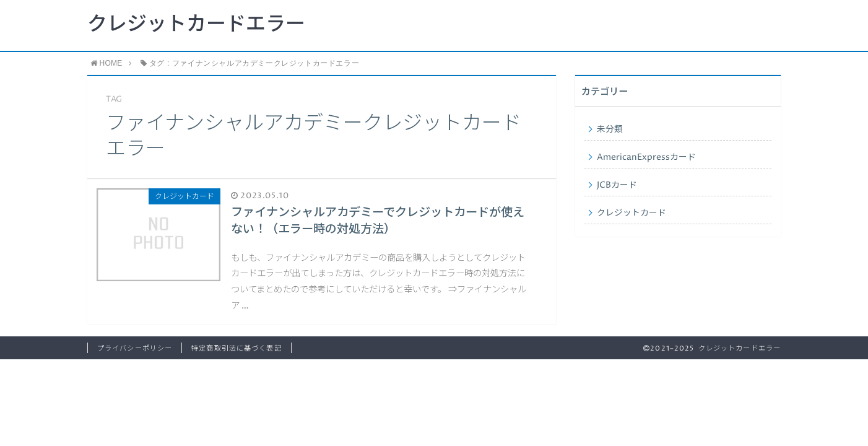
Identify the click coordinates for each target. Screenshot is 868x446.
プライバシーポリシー (135, 348)
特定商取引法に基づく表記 (236, 348)
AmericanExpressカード (646, 157)
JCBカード (617, 185)
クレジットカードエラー (196, 25)
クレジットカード (631, 213)
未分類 (610, 129)
